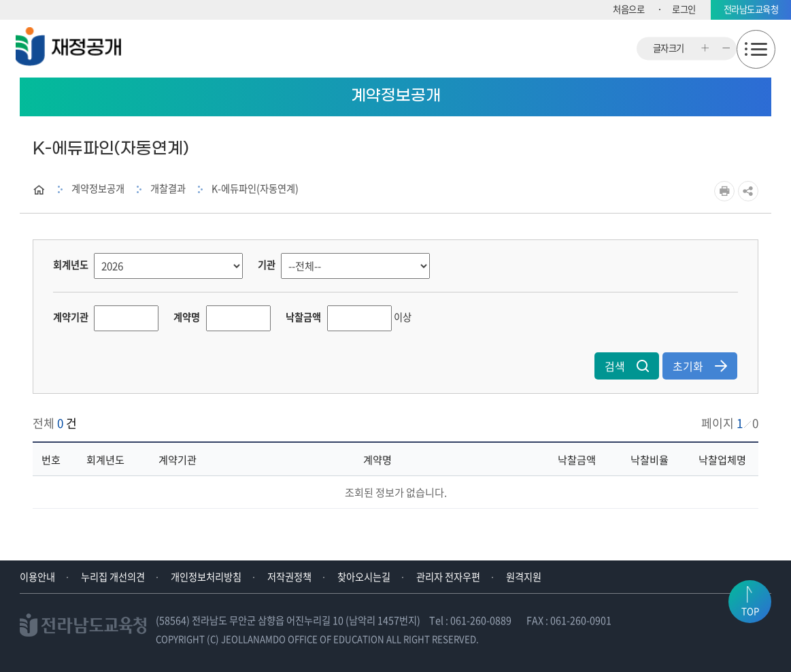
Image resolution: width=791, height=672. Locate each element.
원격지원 (524, 577)
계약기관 (71, 317)
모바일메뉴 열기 (756, 49)
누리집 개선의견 (113, 577)
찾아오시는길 (364, 577)
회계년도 (71, 265)
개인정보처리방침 (206, 577)
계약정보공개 (98, 188)
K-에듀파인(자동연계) (255, 188)
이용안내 (37, 577)
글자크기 (669, 49)
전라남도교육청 (751, 9)
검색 (627, 366)
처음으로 (628, 9)
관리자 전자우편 (448, 577)
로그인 (684, 9)
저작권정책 (289, 577)
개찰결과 (168, 188)
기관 (267, 265)
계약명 (187, 317)
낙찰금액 (303, 317)
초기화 (700, 366)
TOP (750, 611)
